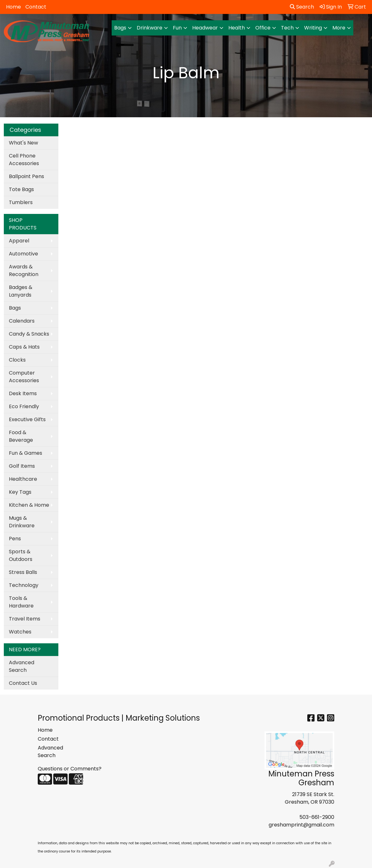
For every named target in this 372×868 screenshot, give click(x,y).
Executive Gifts (27, 419)
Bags (15, 308)
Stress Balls (23, 572)
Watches (20, 632)
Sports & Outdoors (21, 555)
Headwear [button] (205, 28)
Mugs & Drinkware (22, 522)
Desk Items (23, 393)
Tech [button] (287, 28)
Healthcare (23, 479)
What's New (23, 143)
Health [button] (237, 28)
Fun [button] (177, 28)
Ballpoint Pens (26, 176)
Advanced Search (22, 666)
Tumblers (21, 202)
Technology (24, 585)
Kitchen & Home (29, 505)
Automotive (23, 254)
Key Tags (20, 492)
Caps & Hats (24, 347)
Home (13, 7)
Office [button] (263, 28)
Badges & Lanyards (21, 291)
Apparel (19, 241)
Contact (36, 7)
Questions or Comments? (70, 769)
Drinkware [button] (150, 28)
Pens (15, 539)
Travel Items (25, 619)
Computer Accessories (24, 377)
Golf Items (22, 466)
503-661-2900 (317, 817)
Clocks (17, 360)
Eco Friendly (24, 406)
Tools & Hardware (21, 602)
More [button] (339, 28)
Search (302, 7)
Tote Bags (21, 189)
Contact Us (23, 683)
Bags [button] (120, 28)
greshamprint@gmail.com (301, 825)
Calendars (22, 321)
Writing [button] (313, 28)
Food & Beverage (21, 436)
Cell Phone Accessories (24, 160)
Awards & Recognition (24, 270)
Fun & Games (26, 453)
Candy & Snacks (29, 334)
